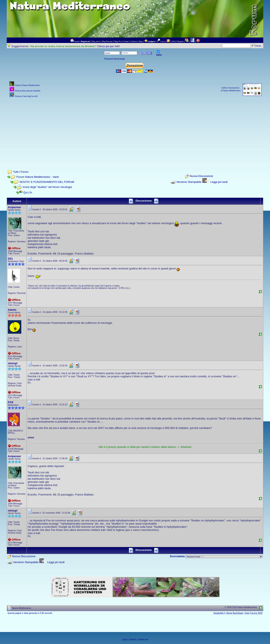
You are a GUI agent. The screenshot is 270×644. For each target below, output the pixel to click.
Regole (180, 41)
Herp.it (133, 639)
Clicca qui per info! (109, 46)
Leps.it (125, 639)
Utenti (126, 41)
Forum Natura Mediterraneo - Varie (38, 177)
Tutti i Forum (21, 172)
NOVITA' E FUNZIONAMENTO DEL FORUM (47, 182)
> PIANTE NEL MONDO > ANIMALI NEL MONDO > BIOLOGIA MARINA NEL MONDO (224, 557)
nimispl (13, 363)
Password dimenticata (115, 59)
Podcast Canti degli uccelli (26, 96)
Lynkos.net (143, 639)
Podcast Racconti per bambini (28, 91)
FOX (11, 402)
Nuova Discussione (201, 176)
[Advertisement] (135, 128)
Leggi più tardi (219, 182)
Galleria (134, 41)
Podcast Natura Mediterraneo (27, 85)
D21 (10, 259)
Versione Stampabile (189, 182)
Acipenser (14, 207)
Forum (76, 41)
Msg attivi (96, 41)
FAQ (174, 41)
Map (140, 41)
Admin (12, 310)
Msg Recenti (107, 41)
